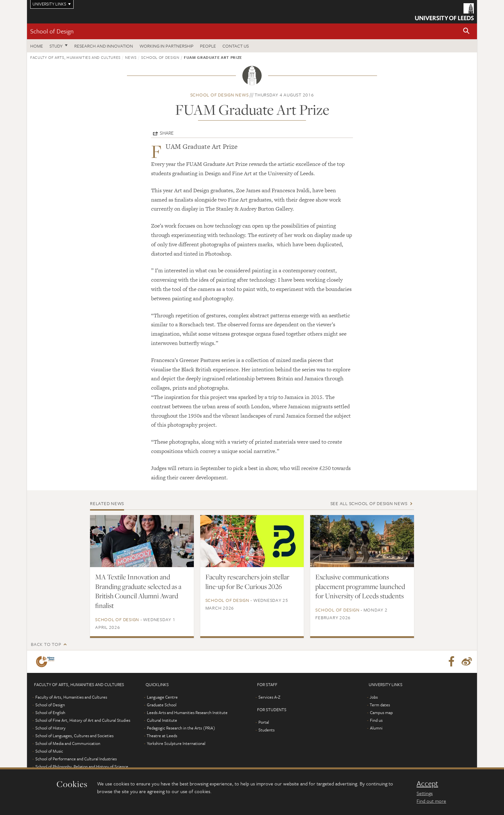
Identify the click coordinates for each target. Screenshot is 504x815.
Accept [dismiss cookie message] (427, 783)
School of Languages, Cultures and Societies (74, 736)
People (208, 46)
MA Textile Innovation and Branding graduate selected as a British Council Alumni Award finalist (138, 591)
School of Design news (220, 95)
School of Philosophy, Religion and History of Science (82, 766)
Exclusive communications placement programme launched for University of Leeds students (360, 586)
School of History (50, 728)
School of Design (52, 31)
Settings (425, 793)
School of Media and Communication (68, 743)
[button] (466, 31)
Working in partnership (166, 46)
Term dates (380, 705)
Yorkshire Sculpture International (176, 743)
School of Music (49, 751)
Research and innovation (104, 46)
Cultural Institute (162, 720)
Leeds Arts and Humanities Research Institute (187, 712)
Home (37, 46)
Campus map (381, 712)
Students (266, 730)
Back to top (46, 644)
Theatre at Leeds (162, 736)
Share (167, 133)
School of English (50, 712)
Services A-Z (269, 697)
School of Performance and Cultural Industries (76, 759)
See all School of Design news (369, 503)
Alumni (376, 728)
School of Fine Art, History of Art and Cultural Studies (83, 720)
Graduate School (162, 705)
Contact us (236, 46)
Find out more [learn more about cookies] (431, 801)
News (131, 57)
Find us (376, 720)
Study (56, 46)
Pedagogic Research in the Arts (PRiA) (181, 728)
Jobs (374, 697)
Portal (264, 722)
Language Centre (162, 697)
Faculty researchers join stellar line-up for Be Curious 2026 (247, 582)
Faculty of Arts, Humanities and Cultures (75, 57)
